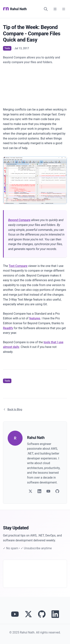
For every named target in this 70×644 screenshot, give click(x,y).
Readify (8, 328)
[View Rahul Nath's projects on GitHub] (42, 614)
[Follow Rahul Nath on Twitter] (28, 614)
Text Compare (18, 266)
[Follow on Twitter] (30, 491)
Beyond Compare (19, 220)
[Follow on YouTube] (48, 491)
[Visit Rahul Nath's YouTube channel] (15, 614)
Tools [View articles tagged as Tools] (7, 48)
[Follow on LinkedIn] (39, 491)
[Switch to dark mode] (55, 9)
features (35, 318)
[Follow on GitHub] (57, 491)
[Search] (46, 9)
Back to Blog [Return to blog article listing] (13, 409)
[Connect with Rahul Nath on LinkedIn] (55, 614)
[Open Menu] (64, 9)
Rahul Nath (15, 9)
